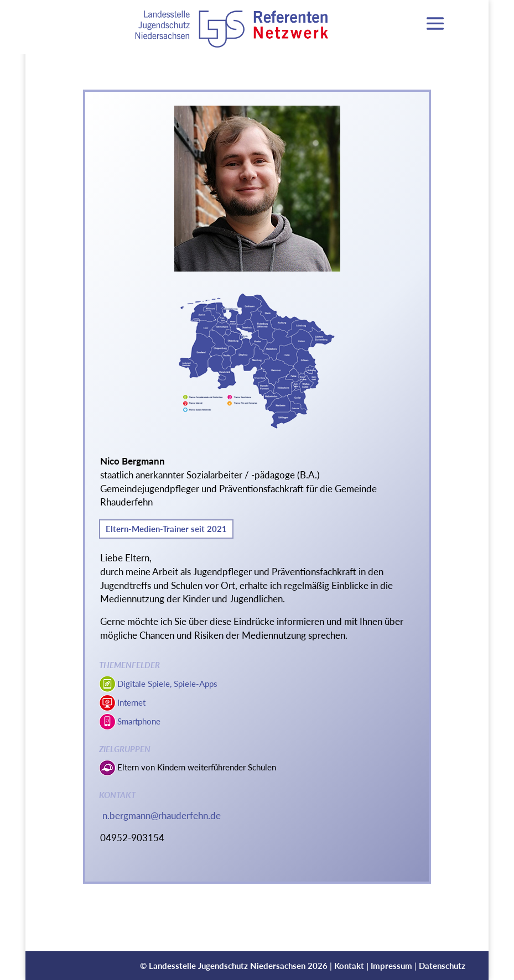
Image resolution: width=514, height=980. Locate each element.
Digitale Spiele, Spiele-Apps (167, 684)
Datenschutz (442, 966)
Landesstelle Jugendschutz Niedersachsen (227, 966)
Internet (131, 702)
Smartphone (139, 721)
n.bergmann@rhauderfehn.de (162, 816)
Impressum (391, 966)
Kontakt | (352, 966)
